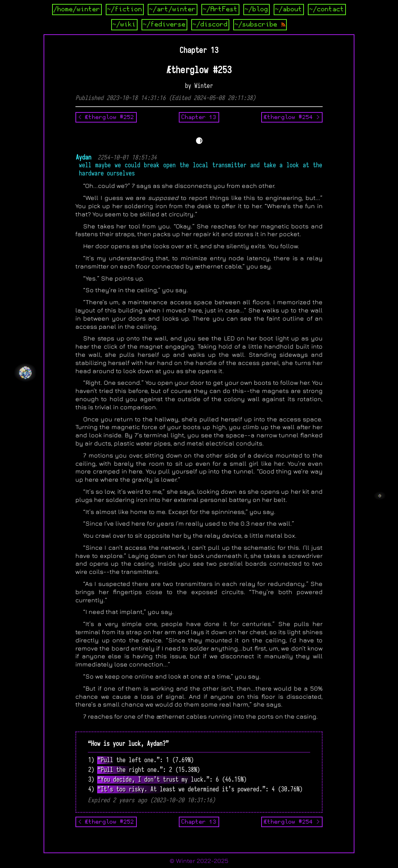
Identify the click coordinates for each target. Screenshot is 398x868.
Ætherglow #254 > (292, 117)
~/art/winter (173, 9)
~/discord (210, 25)
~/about (289, 9)
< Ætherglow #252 (106, 117)
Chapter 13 (199, 117)
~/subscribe (260, 25)
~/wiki (124, 25)
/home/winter (77, 9)
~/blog (257, 9)
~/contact (327, 9)
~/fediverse (164, 25)
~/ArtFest (220, 9)
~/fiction (125, 9)
